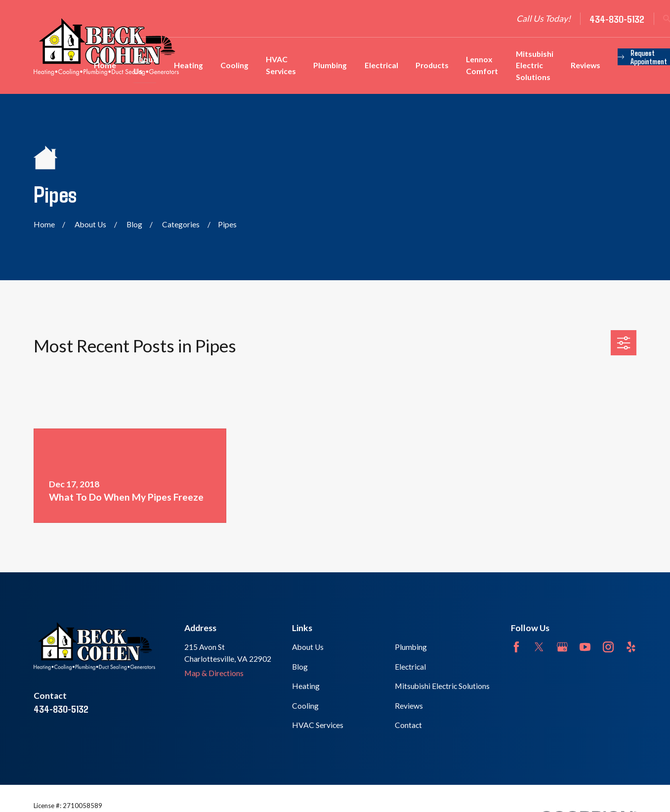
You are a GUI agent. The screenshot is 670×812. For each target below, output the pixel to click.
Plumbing (411, 647)
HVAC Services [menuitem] (281, 65)
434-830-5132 (617, 19)
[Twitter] (539, 647)
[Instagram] (608, 647)
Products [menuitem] (432, 65)
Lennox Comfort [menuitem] (482, 65)
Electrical (410, 667)
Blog (300, 667)
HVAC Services (318, 725)
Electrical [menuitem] (381, 65)
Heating (306, 686)
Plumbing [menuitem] (330, 65)
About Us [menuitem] (145, 65)
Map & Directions (214, 673)
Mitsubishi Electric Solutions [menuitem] (535, 65)
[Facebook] (516, 647)
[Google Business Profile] (562, 647)
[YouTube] (585, 647)
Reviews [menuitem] (586, 65)
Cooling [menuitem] (234, 65)
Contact (408, 725)
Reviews (409, 706)
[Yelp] (631, 647)
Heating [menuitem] (188, 65)
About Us (308, 647)
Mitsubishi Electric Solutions (442, 686)
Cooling (305, 706)
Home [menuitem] (105, 65)
